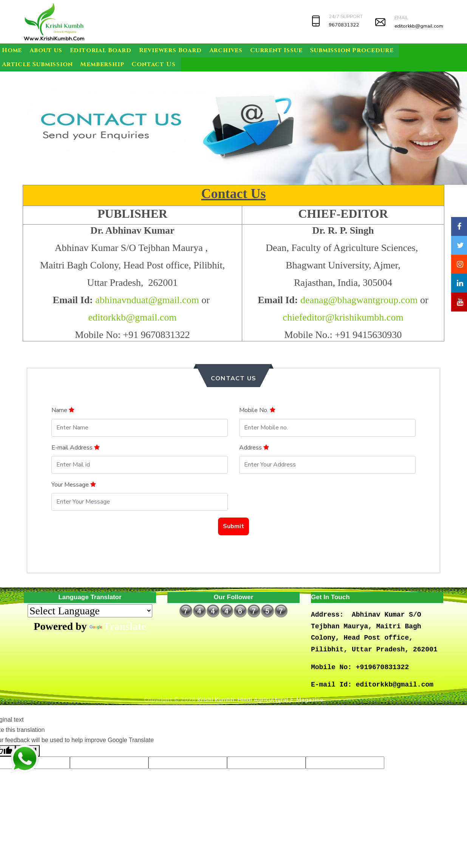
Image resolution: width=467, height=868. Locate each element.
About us (46, 50)
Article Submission (37, 64)
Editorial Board (101, 50)
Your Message (74, 485)
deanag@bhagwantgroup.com (359, 300)
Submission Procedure (352, 50)
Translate (118, 626)
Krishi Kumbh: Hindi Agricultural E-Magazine (260, 700)
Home (12, 50)
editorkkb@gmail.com (419, 26)
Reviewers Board (170, 50)
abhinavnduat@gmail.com (147, 300)
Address (254, 448)
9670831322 (344, 25)
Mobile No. (257, 410)
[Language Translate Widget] (90, 611)
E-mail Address (76, 448)
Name (63, 410)
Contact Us (153, 64)
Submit (233, 526)
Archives (226, 50)
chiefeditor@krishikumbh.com (343, 317)
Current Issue (276, 50)
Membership (102, 64)
